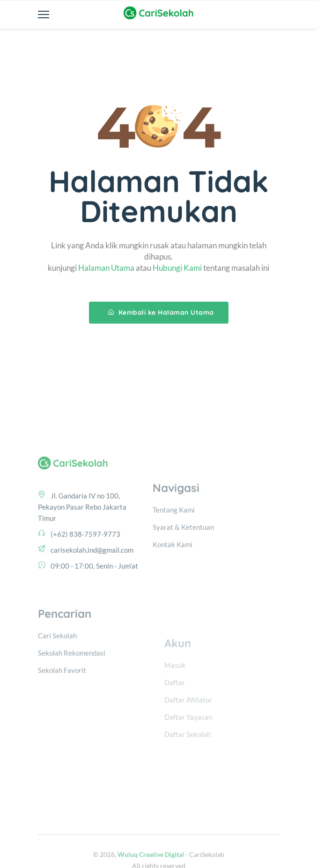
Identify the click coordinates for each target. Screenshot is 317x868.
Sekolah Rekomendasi (72, 682)
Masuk (175, 689)
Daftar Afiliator (188, 724)
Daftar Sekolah (188, 759)
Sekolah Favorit (62, 699)
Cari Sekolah (57, 665)
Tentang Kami (174, 535)
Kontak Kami (173, 570)
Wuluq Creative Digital (151, 864)
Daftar (175, 707)
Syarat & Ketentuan (183, 553)
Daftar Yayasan (188, 741)
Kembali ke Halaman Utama (161, 312)
